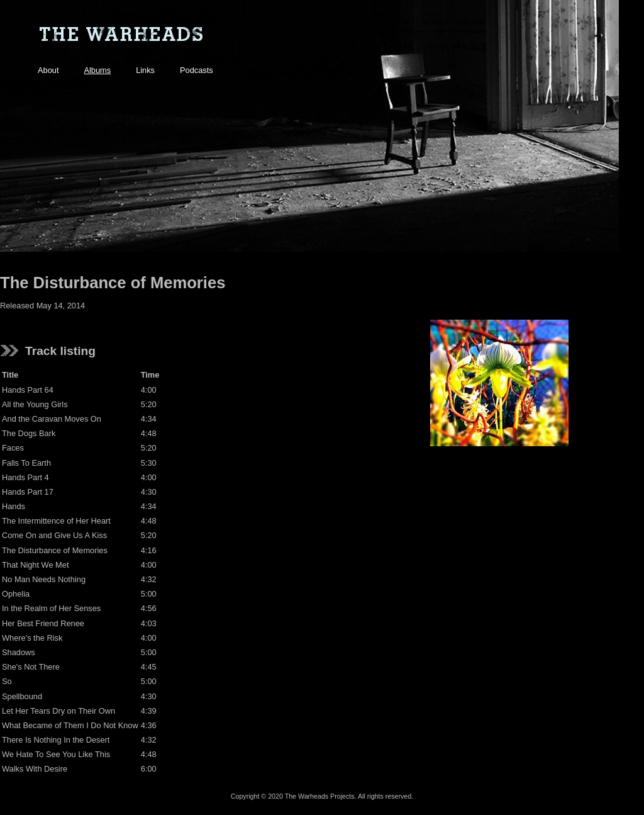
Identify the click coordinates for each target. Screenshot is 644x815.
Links (145, 70)
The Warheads (121, 35)
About (48, 70)
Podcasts (197, 70)
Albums (97, 70)
